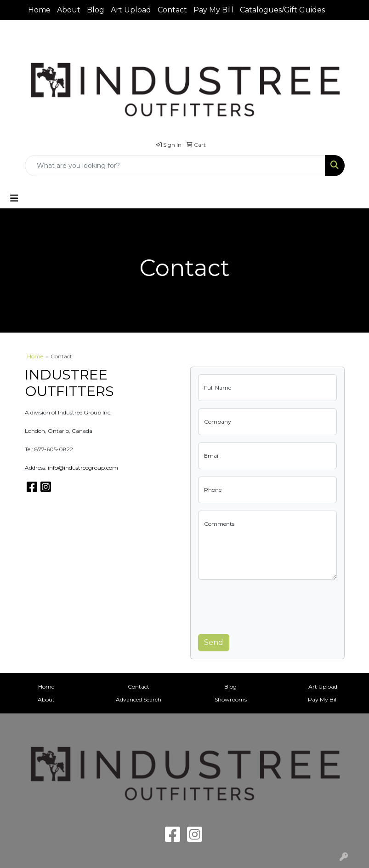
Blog (96, 10)
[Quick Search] (175, 166)
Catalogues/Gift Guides (282, 10)
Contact (172, 10)
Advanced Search (139, 699)
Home (39, 10)
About (69, 10)
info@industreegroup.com (83, 468)
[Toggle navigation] (14, 198)
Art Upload (131, 10)
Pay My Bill (213, 10)
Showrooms (231, 699)
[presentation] (268, 605)
